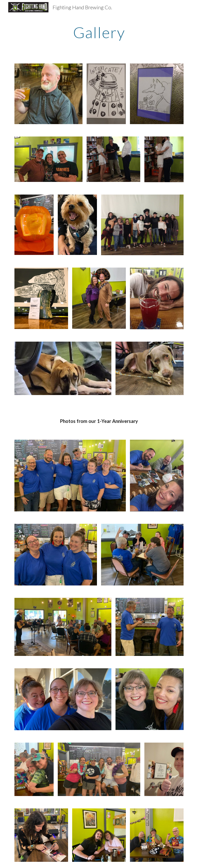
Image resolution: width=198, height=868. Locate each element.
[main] (99, 32)
